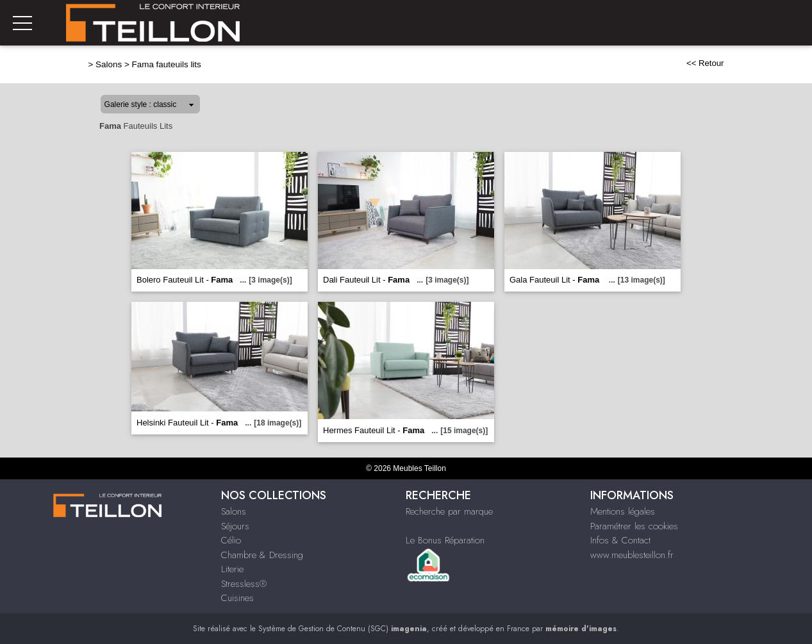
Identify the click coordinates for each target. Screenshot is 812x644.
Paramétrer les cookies (634, 526)
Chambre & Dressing (262, 555)
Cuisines (237, 598)
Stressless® (244, 584)
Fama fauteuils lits (167, 64)
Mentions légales (623, 511)
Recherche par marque (449, 511)
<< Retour (705, 63)
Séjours (235, 526)
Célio (231, 540)
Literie (232, 569)
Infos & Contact (620, 540)
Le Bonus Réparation (445, 540)
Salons (109, 64)
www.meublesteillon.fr (632, 555)
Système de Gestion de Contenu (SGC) (343, 629)
